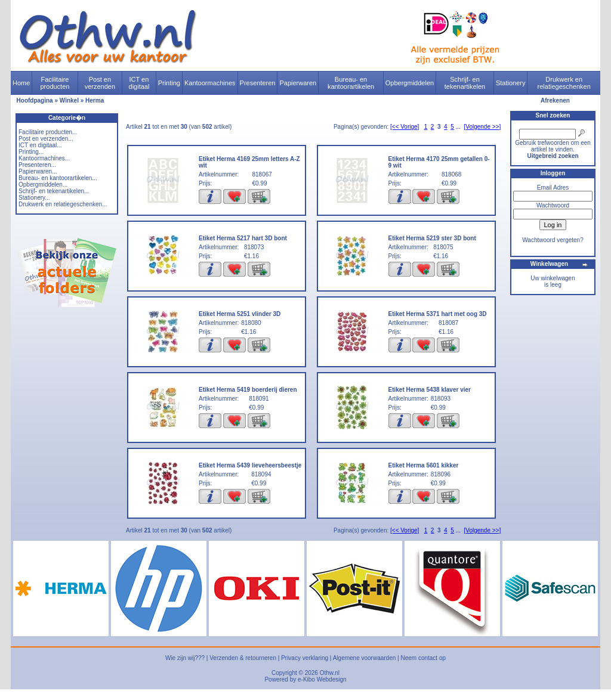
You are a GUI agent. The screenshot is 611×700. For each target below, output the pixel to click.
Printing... (31, 152)
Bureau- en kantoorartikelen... (58, 178)
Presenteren (258, 83)
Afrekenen (555, 100)
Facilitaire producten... (48, 132)
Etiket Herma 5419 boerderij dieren (248, 390)
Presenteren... (37, 165)
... (458, 127)
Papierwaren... (38, 171)
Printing (169, 83)
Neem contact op (423, 658)
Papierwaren (298, 83)
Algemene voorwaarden (365, 658)
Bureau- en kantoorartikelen (351, 83)
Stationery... (34, 198)
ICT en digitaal (139, 83)
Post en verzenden (100, 83)
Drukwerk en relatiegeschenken (564, 83)
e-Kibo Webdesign (322, 679)
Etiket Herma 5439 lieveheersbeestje (250, 465)
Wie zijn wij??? (185, 658)
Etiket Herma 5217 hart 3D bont (243, 238)
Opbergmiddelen (410, 83)
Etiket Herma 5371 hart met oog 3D (438, 314)
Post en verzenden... (46, 139)
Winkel (69, 100)
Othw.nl (330, 673)
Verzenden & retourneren (243, 658)
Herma (95, 100)
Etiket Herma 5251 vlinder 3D (240, 314)
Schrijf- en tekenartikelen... (54, 191)
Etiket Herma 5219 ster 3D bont (432, 238)
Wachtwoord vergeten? (553, 240)
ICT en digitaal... (40, 145)
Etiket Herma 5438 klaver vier (430, 390)
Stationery (511, 83)
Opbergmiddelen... (43, 185)
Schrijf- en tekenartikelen (465, 83)
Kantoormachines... (44, 158)
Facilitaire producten (55, 83)
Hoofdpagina (35, 100)
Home (21, 83)
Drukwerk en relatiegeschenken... (63, 204)
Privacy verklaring (305, 658)
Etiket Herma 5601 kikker (424, 465)
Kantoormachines (210, 83)
